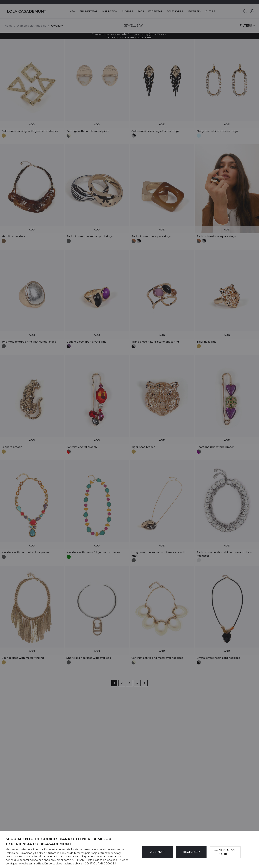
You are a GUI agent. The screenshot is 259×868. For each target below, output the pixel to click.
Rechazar (191, 852)
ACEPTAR (157, 852)
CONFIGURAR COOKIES (225, 852)
